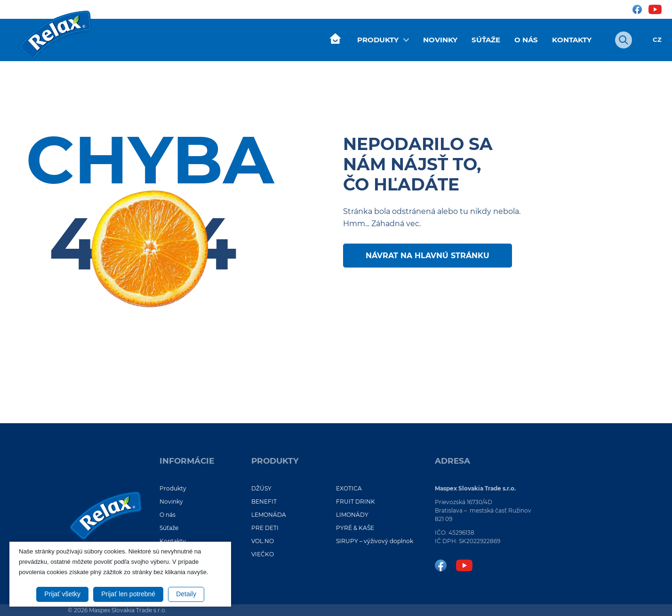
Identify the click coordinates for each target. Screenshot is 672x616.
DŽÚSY (261, 488)
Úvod (335, 39)
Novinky (440, 40)
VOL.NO (263, 541)
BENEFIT (264, 501)
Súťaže (486, 40)
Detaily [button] (186, 594)
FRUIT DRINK (356, 501)
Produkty (378, 40)
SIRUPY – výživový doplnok (375, 541)
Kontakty (572, 40)
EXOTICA (349, 488)
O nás (526, 40)
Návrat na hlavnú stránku (428, 256)
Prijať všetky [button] (62, 594)
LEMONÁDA (269, 515)
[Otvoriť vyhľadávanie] (624, 40)
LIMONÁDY (352, 515)
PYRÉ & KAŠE (355, 528)
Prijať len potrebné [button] (128, 594)
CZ (657, 40)
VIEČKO (263, 554)
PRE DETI (265, 528)
